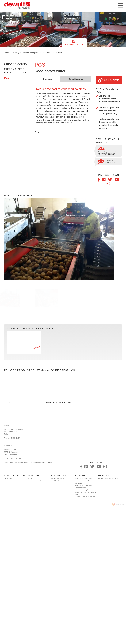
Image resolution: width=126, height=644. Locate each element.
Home (7, 53)
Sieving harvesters (58, 479)
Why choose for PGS (108, 90)
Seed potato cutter (55, 53)
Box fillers (78, 483)
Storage (80, 475)
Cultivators (8, 479)
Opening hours (10, 462)
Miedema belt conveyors (83, 485)
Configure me (109, 80)
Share (37, 132)
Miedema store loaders (83, 481)
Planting (16, 53)
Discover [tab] (47, 79)
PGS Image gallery (18, 196)
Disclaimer (34, 462)
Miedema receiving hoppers (84, 479)
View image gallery (74, 42)
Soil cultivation (15, 475)
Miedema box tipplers (82, 490)
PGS (7, 78)
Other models (15, 64)
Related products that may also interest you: (40, 370)
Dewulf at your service (107, 141)
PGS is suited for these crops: (31, 329)
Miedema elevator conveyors (85, 497)
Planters (31, 479)
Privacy (42, 462)
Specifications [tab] (76, 79)
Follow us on (109, 175)
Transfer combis (80, 488)
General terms (23, 462)
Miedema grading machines (108, 479)
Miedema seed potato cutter (33, 53)
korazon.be (120, 505)
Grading (104, 475)
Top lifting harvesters (58, 481)
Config (49, 462)
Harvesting (59, 475)
